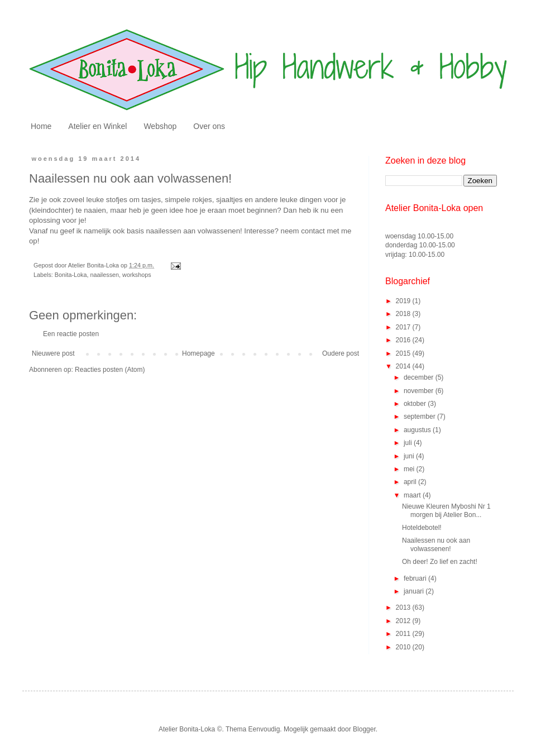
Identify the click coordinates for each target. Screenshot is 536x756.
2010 (404, 647)
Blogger (364, 729)
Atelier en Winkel (97, 126)
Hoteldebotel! (422, 528)
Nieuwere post (53, 353)
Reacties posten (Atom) (110, 370)
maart (413, 495)
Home (41, 126)
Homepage (198, 353)
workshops (137, 275)
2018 (404, 314)
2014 (404, 366)
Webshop (160, 126)
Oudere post (341, 353)
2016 (404, 340)
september (420, 417)
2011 (404, 634)
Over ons (209, 126)
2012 (404, 621)
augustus (418, 430)
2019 (404, 301)
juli (409, 443)
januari (415, 591)
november (420, 391)
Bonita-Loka (71, 275)
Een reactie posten (71, 334)
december (420, 377)
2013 (404, 607)
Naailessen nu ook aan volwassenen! (436, 544)
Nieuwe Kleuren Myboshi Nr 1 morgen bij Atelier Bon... (446, 510)
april (411, 482)
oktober (416, 404)
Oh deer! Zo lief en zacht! (440, 562)
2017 (404, 327)
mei (410, 469)
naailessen (104, 275)
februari (416, 578)
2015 (404, 353)
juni (410, 456)
